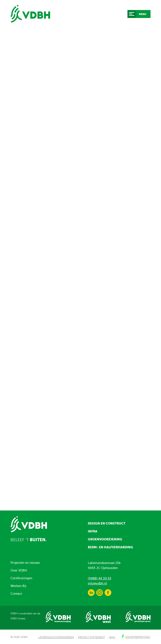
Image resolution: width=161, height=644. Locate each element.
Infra (93, 531)
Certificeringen (21, 578)
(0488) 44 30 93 (100, 578)
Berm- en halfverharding (110, 547)
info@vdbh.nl (97, 583)
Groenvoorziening (105, 539)
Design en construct (107, 523)
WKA (112, 637)
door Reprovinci (138, 637)
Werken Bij (18, 586)
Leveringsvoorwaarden (56, 637)
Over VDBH (19, 570)
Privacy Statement (92, 637)
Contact (16, 594)
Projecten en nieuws (25, 563)
